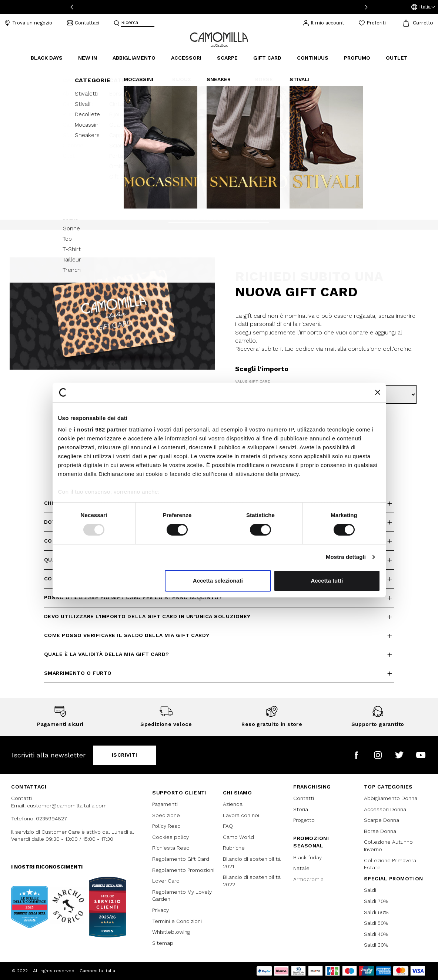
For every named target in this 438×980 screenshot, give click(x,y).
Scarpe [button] (227, 58)
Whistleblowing (171, 932)
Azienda (233, 804)
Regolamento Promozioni (183, 870)
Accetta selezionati (218, 581)
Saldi (370, 890)
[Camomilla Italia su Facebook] (356, 755)
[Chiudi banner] (378, 392)
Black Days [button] (47, 58)
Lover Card (166, 881)
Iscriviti (125, 755)
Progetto (304, 820)
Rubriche (234, 848)
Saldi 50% (376, 923)
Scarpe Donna (382, 820)
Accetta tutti (327, 581)
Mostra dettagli (346, 557)
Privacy (161, 910)
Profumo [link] (357, 58)
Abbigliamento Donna (391, 798)
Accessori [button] (186, 58)
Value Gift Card (253, 381)
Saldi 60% (376, 912)
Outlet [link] (397, 58)
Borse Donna (380, 831)
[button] (423, 7)
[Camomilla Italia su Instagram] (378, 755)
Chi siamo (238, 793)
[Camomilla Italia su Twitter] (399, 755)
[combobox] (138, 23)
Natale (301, 868)
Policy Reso (166, 826)
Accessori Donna (385, 809)
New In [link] (88, 58)
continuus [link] (313, 58)
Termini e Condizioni (177, 921)
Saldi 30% (376, 945)
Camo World (238, 837)
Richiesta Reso (171, 848)
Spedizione (166, 815)
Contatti (304, 798)
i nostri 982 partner (101, 429)
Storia (301, 809)
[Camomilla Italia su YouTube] (421, 755)
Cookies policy (170, 837)
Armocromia (308, 879)
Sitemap (163, 943)
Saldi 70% (376, 901)
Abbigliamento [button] (134, 58)
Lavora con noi (241, 815)
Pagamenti (165, 804)
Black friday (307, 857)
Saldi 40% (376, 934)
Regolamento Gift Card (181, 859)
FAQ (228, 826)
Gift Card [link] (267, 58)
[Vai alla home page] (219, 39)
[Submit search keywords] (117, 23)
